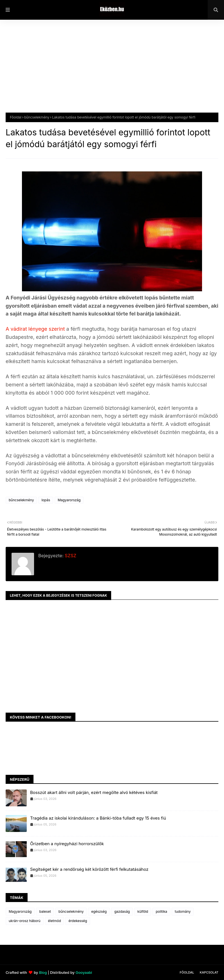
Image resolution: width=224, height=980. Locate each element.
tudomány (183, 911)
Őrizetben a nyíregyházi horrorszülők (67, 844)
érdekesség (78, 921)
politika (161, 911)
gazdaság (122, 911)
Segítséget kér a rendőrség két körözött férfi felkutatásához (89, 869)
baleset (45, 911)
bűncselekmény (37, 117)
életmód (55, 921)
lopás (46, 500)
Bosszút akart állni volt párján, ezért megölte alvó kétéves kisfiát (94, 792)
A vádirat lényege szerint (35, 329)
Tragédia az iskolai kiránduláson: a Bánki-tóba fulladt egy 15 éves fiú (98, 818)
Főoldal (16, 117)
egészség (99, 911)
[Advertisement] (112, 70)
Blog (43, 972)
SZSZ (70, 556)
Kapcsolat (209, 972)
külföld (143, 911)
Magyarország (69, 500)
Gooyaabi (84, 972)
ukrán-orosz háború (25, 921)
